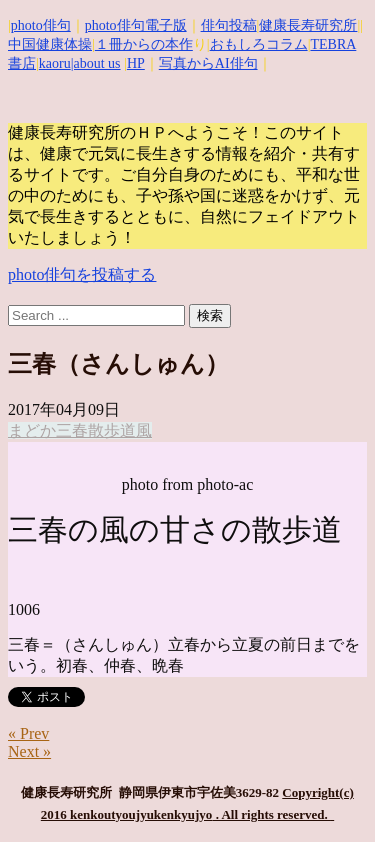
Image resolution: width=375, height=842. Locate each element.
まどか (32, 430)
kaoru (55, 63)
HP (136, 63)
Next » (29, 751)
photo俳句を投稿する (82, 274)
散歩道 (112, 430)
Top (357, 824)
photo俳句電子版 (136, 25)
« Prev (28, 733)
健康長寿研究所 (308, 25)
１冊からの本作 (144, 44)
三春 (72, 430)
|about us (96, 63)
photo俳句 (41, 25)
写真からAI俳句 (208, 63)
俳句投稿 (229, 25)
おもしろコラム (259, 44)
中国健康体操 (50, 44)
